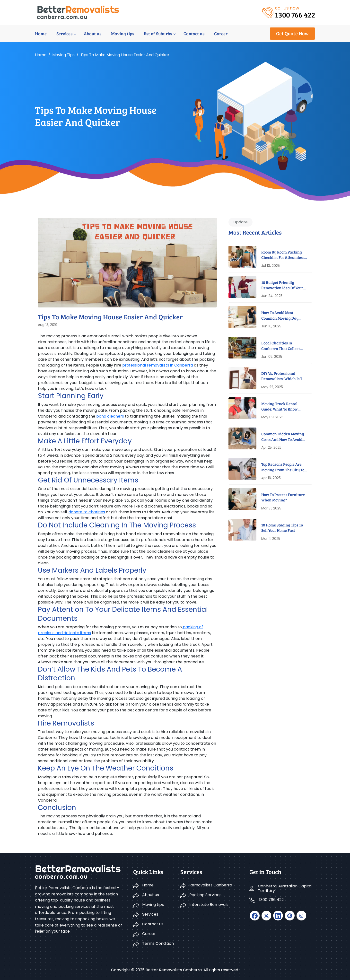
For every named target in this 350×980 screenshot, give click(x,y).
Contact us (194, 34)
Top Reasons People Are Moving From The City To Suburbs (283, 467)
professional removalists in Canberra (158, 365)
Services (64, 34)
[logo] (78, 12)
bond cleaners (110, 416)
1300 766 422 (271, 900)
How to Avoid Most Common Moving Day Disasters (280, 315)
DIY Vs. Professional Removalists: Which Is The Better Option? (284, 376)
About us (93, 34)
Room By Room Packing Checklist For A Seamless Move (283, 255)
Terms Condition (158, 943)
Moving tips (123, 34)
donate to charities (87, 512)
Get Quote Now (292, 33)
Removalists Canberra (211, 885)
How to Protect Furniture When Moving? (283, 497)
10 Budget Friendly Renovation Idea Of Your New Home (282, 285)
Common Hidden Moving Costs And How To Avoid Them (283, 437)
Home (41, 34)
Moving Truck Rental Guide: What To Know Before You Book (280, 407)
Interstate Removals (209, 905)
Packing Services (205, 895)
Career (221, 34)
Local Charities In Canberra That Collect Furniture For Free (281, 346)
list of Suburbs (158, 34)
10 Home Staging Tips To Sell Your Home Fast (282, 528)
